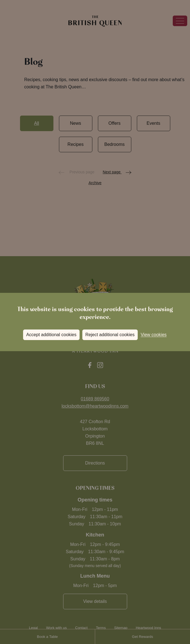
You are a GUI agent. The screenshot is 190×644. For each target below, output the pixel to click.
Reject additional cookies (110, 335)
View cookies (154, 335)
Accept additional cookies (51, 335)
